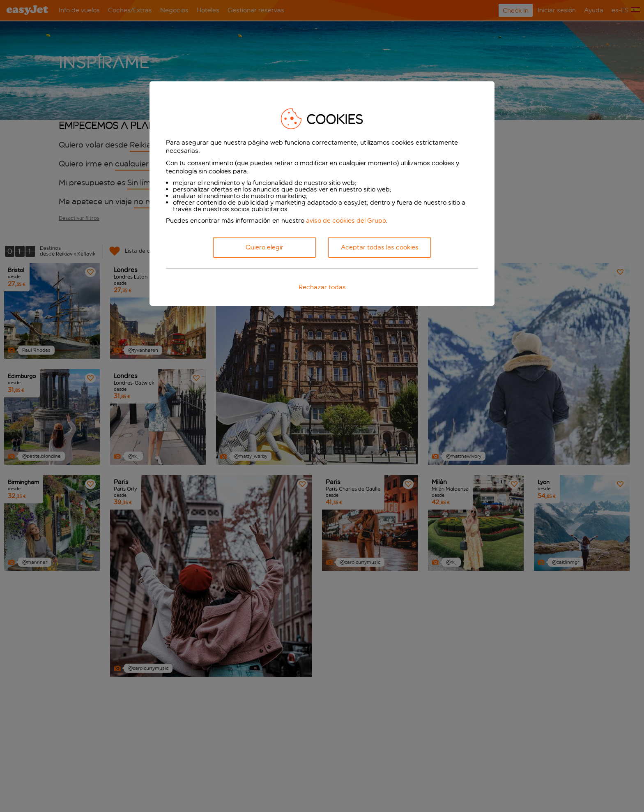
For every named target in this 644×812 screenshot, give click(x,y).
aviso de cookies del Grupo (346, 220)
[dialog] (322, 194)
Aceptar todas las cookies (380, 247)
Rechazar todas (322, 287)
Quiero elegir (264, 247)
